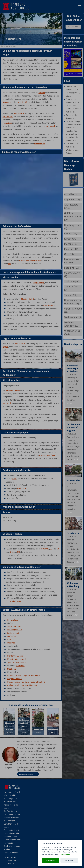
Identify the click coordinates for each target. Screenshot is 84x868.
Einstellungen (66, 854)
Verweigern (69, 860)
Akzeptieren (51, 860)
